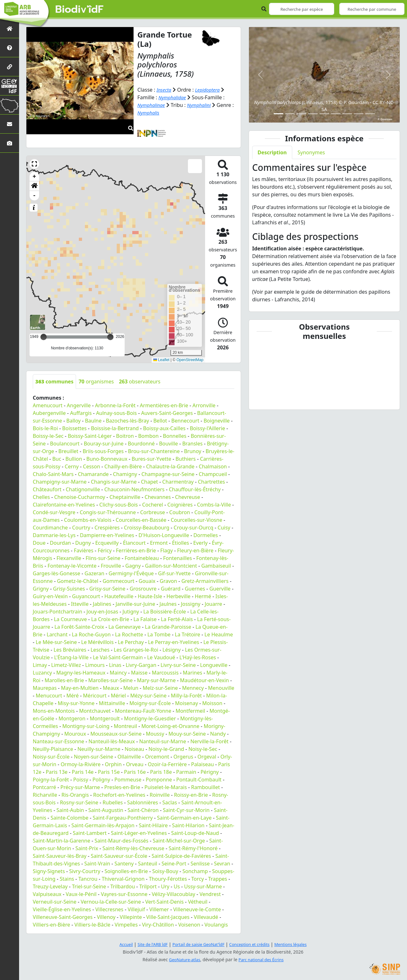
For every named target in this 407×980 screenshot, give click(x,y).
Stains (67, 879)
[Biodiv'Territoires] (10, 105)
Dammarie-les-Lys (54, 535)
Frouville (111, 566)
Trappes (218, 879)
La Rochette (129, 634)
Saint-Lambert (90, 833)
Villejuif (136, 909)
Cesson (92, 466)
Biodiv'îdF (79, 10)
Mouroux (75, 734)
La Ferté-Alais (177, 619)
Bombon (148, 436)
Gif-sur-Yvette (174, 573)
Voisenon (189, 925)
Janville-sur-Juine (135, 604)
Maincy (118, 673)
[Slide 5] (324, 114)
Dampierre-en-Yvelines (107, 535)
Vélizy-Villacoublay (173, 894)
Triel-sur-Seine (89, 886)
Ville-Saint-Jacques (168, 917)
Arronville (204, 405)
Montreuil (125, 726)
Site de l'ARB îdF (147, 944)
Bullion (74, 459)
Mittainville (112, 703)
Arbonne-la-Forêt (115, 405)
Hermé (203, 596)
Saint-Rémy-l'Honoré (193, 848)
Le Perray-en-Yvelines (174, 642)
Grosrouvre (143, 589)
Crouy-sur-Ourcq (193, 528)
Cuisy (224, 528)
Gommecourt (119, 581)
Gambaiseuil (216, 566)
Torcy (197, 879)
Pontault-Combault (199, 780)
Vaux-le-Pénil (81, 894)
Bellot (160, 421)
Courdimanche (50, 528)
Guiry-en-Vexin (50, 596)
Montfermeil (190, 711)
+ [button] (34, 177)
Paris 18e (161, 772)
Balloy (74, 421)
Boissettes (75, 428)
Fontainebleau (142, 558)
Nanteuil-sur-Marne (163, 741)
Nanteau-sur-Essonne (59, 741)
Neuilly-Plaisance (53, 749)
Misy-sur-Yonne (76, 703)
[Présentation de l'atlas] (10, 48)
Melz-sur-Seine (160, 688)
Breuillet (69, 451)
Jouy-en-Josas (102, 612)
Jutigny (131, 612)
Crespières (107, 528)
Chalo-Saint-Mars (53, 474)
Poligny (101, 780)
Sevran (222, 864)
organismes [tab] (96, 381)
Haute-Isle (150, 596)
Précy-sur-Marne (80, 787)
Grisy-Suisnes (69, 589)
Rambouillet (205, 787)
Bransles (192, 444)
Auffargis (81, 413)
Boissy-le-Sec (48, 436)
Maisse (139, 673)
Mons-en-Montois (54, 711)
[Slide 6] (336, 114)
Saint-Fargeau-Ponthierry (123, 818)
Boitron (125, 436)
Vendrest (210, 894)
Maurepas (45, 688)
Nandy (218, 734)
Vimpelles (126, 925)
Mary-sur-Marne (156, 680)
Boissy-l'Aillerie (207, 428)
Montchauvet (95, 711)
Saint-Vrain (97, 864)
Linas (115, 665)
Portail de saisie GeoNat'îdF (197, 944)
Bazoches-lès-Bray (128, 421)
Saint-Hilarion (188, 825)
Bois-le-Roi (45, 428)
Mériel (118, 696)
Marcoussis (165, 673)
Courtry (81, 528)
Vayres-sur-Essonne (124, 894)
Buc (57, 459)
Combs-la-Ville (214, 505)
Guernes (195, 589)
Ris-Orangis (75, 795)
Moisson (212, 703)
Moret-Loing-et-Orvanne (170, 726)
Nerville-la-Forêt (210, 741)
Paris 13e (57, 772)
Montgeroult (105, 718)
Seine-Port (174, 864)
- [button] (34, 196)
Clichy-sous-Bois (118, 505)
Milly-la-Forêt (186, 696)
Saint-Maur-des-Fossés (121, 841)
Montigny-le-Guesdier (150, 718)
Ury (165, 886)
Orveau (135, 764)
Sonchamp (195, 871)
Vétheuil (198, 902)
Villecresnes (109, 909)
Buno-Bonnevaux (107, 459)
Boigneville (217, 421)
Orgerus (183, 757)
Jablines (102, 604)
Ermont (159, 543)
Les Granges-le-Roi (136, 650)
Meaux (111, 688)
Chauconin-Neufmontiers (135, 489)
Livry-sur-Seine (178, 665)
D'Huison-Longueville (164, 535)
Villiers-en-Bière (52, 925)
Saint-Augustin (106, 810)
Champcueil (213, 474)
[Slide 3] (301, 114)
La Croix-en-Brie (110, 619)
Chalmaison (213, 466)
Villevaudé (206, 917)
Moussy (155, 734)
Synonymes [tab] (311, 152)
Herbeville (179, 596)
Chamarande (93, 474)
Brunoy (193, 451)
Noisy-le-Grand (166, 749)
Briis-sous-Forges (103, 451)
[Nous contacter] (10, 124)
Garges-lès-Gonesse (56, 573)
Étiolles (180, 543)
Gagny (133, 566)
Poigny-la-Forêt (51, 780)
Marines (193, 673)
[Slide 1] (279, 114)
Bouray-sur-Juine (103, 444)
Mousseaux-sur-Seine (116, 734)
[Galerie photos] (10, 143)
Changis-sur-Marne (114, 482)
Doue (39, 543)
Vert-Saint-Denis (165, 902)
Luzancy (42, 673)
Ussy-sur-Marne (203, 886)
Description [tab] (272, 152)
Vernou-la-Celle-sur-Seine (111, 902)
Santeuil (148, 864)
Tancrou (88, 879)
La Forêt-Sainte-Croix (79, 627)
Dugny (83, 543)
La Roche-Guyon (91, 634)
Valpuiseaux (47, 894)
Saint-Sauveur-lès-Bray (60, 856)
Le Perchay (131, 642)
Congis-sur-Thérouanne (108, 512)
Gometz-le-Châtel (78, 581)
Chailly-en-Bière (123, 466)
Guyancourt (86, 596)
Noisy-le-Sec (203, 749)
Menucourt (49, 696)
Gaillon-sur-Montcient (171, 566)
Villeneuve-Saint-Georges (63, 917)
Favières (84, 550)
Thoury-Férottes (168, 879)
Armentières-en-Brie (164, 405)
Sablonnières (143, 802)
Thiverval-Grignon (123, 879)
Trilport (148, 886)
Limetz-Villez (66, 665)
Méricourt (95, 696)
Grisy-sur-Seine (107, 589)
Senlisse (200, 864)
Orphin (113, 764)
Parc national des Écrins (263, 959)
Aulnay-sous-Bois (116, 413)
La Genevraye (124, 627)
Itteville (80, 604)
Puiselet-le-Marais (166, 787)
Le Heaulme (219, 634)
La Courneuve (70, 619)
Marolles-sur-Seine (111, 680)
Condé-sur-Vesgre (54, 512)
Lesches (100, 650)
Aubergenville (49, 413)
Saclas (169, 802)
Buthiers (186, 459)
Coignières (180, 505)
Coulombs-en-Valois (88, 520)
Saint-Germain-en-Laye (184, 818)
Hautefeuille (119, 596)
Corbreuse (153, 512)
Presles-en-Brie (122, 787)
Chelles (41, 497)
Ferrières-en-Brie (136, 550)
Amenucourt (48, 405)
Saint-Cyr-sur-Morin (186, 810)
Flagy (166, 550)
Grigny (41, 589)
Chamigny (125, 474)
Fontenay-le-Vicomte (72, 566)
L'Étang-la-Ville (71, 657)
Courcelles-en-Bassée (141, 520)
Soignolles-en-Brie (126, 871)
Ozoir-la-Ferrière (167, 764)
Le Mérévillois (97, 642)
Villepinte (131, 917)
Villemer (159, 909)
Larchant (57, 634)
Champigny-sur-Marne (60, 482)
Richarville (45, 795)
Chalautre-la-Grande (170, 466)
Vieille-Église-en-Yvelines (62, 909)
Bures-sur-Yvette (152, 459)
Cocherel (153, 505)
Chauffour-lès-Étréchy (195, 489)
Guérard (171, 589)
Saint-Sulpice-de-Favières (181, 856)
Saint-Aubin (70, 810)
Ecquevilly (107, 543)
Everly (200, 543)
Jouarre (214, 604)
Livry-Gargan (141, 665)
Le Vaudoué (161, 657)
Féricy (105, 550)
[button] (34, 164)
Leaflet (161, 360)
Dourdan (60, 543)
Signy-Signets (49, 871)
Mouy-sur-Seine (187, 734)
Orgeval (207, 757)
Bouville (169, 444)
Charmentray (178, 482)
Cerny (72, 466)
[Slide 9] (370, 114)
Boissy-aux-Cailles (164, 428)
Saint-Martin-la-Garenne (62, 841)
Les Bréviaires (70, 650)
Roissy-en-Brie (191, 795)
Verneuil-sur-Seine (55, 902)
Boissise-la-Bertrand (115, 428)
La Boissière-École (165, 612)
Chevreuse (188, 497)
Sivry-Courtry (85, 871)
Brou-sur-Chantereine (154, 451)
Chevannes (158, 497)
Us (177, 886)
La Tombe (159, 634)
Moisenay (187, 703)
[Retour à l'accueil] (10, 28)
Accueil (119, 944)
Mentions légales (297, 944)
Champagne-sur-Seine (168, 474)
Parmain (186, 772)
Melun (131, 688)
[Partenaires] (10, 67)
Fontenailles (178, 558)
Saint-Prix (87, 848)
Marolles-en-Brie (64, 680)
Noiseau (135, 749)
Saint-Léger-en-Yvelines (139, 833)
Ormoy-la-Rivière (81, 764)
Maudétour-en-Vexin (204, 680)
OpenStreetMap (190, 360)
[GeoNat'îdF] (10, 86)
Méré (73, 696)
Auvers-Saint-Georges (167, 413)
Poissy (81, 780)
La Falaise (145, 619)
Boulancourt (65, 444)
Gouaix (147, 581)
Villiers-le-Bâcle (92, 925)
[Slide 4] (313, 114)
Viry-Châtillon (158, 925)
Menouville (221, 688)
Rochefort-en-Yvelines (119, 795)
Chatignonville (83, 489)
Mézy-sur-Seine (148, 696)
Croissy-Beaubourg (147, 528)
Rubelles (113, 802)
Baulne (93, 421)
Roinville (159, 795)
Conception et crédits (252, 944)
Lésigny (172, 650)
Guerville (220, 589)
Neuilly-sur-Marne (99, 749)
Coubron (179, 512)
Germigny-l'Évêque (131, 573)
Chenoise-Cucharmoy (79, 497)
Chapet (149, 482)
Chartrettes (211, 482)
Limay (40, 665)
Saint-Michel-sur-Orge (179, 841)
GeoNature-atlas (183, 959)
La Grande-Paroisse (168, 627)
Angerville (79, 405)
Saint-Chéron (143, 810)
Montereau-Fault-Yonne (143, 711)
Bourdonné (141, 444)
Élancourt (135, 543)
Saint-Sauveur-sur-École (119, 856)
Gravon (168, 581)
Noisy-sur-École (51, 757)
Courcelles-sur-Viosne (197, 520)
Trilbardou (123, 886)
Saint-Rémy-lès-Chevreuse (133, 848)
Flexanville (69, 558)
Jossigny (191, 604)
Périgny (210, 772)
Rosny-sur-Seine (79, 802)
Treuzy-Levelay (50, 886)
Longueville (214, 665)
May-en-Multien (80, 688)
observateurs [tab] (140, 381)
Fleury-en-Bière (195, 550)
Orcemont (157, 757)
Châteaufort (47, 489)
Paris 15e (109, 772)
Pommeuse (128, 780)
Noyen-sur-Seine (93, 757)
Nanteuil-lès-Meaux (112, 741)
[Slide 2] (290, 114)
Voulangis (216, 925)
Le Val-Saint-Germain (118, 657)
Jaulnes (168, 604)
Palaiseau (202, 764)
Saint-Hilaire (153, 825)
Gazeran (94, 573)
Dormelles (206, 535)
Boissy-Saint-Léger (90, 436)
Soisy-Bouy (165, 871)
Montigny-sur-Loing (86, 726)
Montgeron (72, 718)
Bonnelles (175, 436)
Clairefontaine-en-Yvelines (64, 505)
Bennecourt (185, 421)
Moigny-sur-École (150, 703)
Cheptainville (125, 497)
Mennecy (193, 688)
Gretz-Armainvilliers (205, 581)
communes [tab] (54, 381)
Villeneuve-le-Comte (197, 909)
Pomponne (159, 780)
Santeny (124, 864)
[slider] (110, 337)
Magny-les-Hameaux (81, 673)
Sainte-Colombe (69, 818)
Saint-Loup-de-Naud (195, 833)
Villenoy (106, 917)
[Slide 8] (359, 114)
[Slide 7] (347, 114)
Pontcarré (45, 787)
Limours (95, 665)
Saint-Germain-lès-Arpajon (103, 825)
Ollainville (129, 757)
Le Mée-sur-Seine (56, 642)
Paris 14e (83, 772)
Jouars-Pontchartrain (58, 612)
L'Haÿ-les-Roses (198, 657)
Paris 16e (135, 772)
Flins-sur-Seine (103, 558)
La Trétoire (188, 634)
